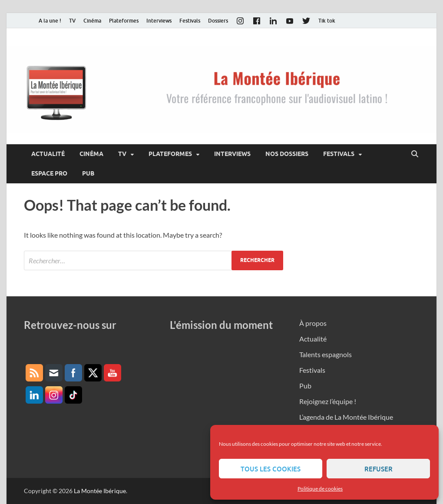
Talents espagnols (326, 354)
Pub (88, 173)
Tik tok (327, 21)
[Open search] (415, 154)
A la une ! (50, 21)
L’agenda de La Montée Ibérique (346, 417)
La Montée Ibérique (100, 491)
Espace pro (49, 173)
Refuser (379, 469)
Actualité (48, 154)
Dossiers (218, 21)
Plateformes (124, 21)
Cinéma (92, 21)
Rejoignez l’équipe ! (328, 401)
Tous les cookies (271, 469)
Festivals (190, 21)
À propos (313, 323)
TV (72, 21)
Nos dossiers (287, 154)
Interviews (159, 21)
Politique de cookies (320, 489)
